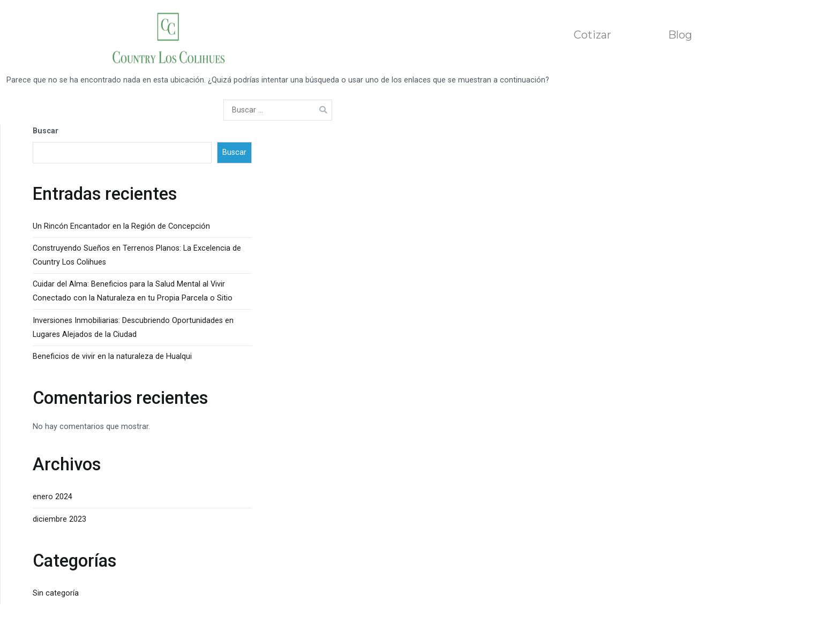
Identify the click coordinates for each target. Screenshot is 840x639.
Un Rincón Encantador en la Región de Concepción (121, 226)
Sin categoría (56, 593)
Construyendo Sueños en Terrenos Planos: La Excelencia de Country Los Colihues (137, 255)
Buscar (46, 131)
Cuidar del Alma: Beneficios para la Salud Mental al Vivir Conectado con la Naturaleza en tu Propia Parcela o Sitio (133, 291)
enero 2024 (52, 497)
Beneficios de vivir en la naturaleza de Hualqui (112, 356)
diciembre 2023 (59, 519)
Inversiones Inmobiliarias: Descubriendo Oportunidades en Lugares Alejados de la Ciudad (133, 328)
